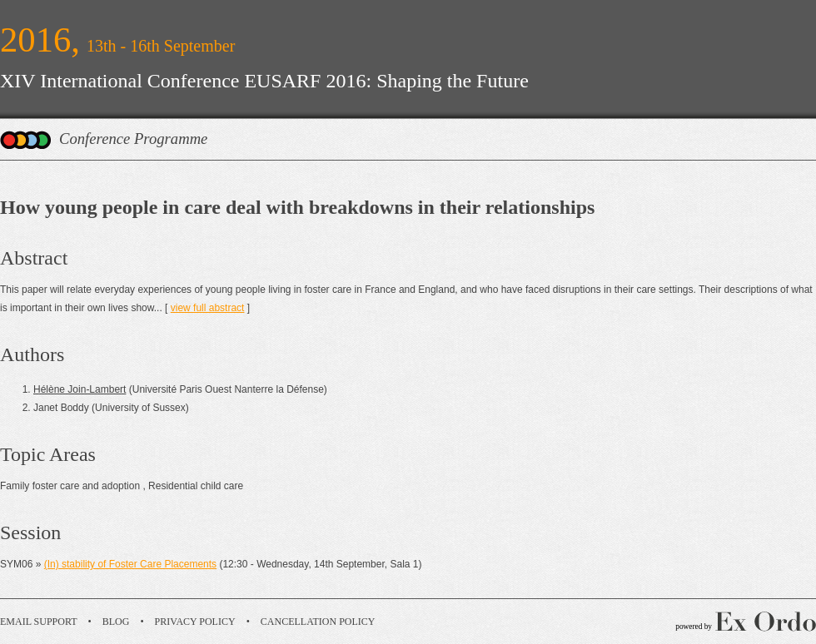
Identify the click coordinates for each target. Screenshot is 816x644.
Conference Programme (133, 139)
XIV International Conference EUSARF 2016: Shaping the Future (264, 81)
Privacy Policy (195, 622)
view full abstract (208, 308)
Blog (116, 622)
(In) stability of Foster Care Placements (130, 564)
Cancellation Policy (318, 622)
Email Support (39, 622)
